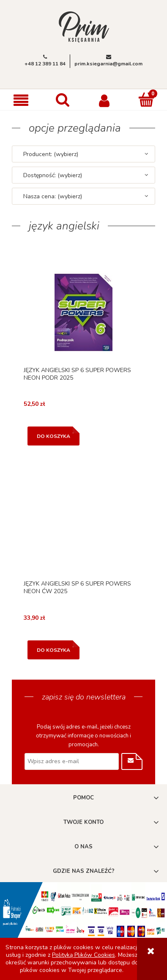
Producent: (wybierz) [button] (51, 154)
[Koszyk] (146, 100)
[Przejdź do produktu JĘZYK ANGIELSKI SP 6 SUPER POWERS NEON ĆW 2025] (83, 526)
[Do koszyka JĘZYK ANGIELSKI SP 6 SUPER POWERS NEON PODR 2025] (53, 436)
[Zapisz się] (132, 761)
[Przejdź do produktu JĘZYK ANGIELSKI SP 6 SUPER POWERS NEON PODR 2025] (83, 312)
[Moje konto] (105, 100)
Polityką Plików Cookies (83, 955)
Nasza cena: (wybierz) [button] (53, 196)
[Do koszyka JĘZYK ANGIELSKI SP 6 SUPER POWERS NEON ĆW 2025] (53, 650)
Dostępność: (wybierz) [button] (53, 175)
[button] (21, 100)
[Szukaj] (63, 100)
